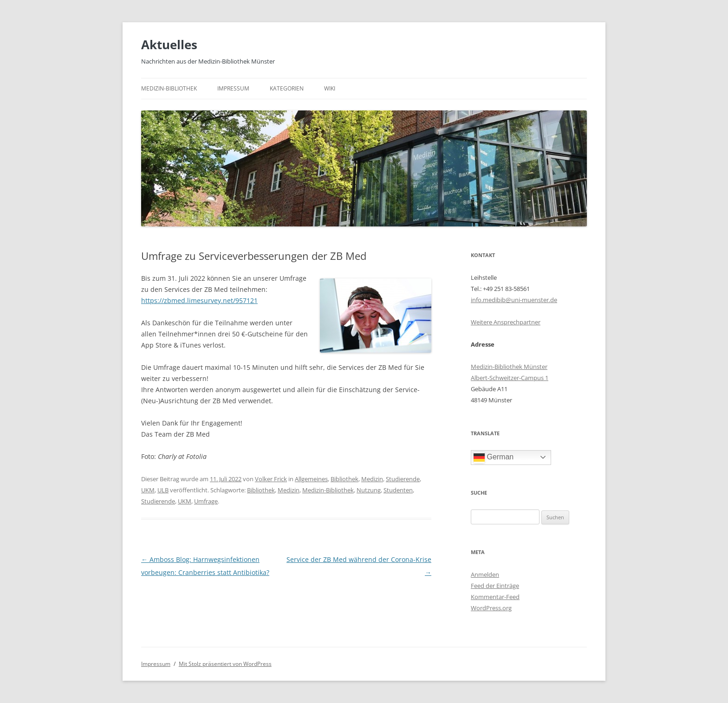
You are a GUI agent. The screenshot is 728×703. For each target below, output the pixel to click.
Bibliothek (344, 479)
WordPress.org (491, 608)
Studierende (403, 479)
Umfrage (206, 501)
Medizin (372, 479)
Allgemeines (311, 479)
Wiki (330, 88)
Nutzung (369, 490)
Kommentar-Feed (495, 597)
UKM (148, 490)
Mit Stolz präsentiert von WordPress (225, 664)
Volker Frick (271, 479)
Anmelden (485, 574)
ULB (163, 490)
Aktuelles (169, 45)
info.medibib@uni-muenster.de (514, 300)
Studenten (398, 490)
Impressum (233, 88)
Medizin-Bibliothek (169, 88)
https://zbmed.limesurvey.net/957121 (199, 300)
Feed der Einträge (495, 586)
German (494, 458)
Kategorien (287, 88)
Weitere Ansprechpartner (506, 322)
